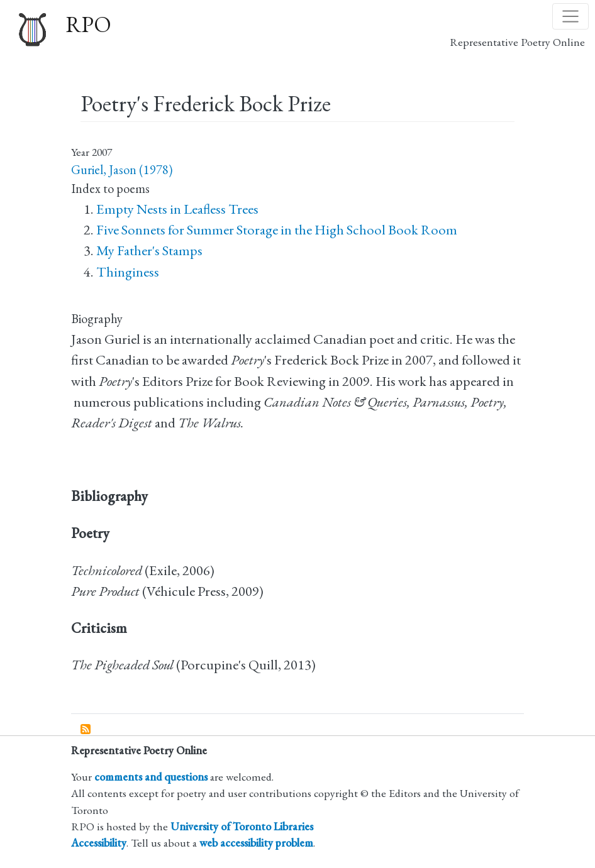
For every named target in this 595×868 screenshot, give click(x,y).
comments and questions (151, 777)
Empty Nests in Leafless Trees (177, 209)
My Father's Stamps (149, 250)
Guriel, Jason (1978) (122, 170)
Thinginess (128, 272)
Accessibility (99, 843)
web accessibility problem (256, 843)
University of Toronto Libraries (242, 826)
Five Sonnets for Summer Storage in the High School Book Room (277, 230)
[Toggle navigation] (570, 16)
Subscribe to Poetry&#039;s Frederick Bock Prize (86, 730)
